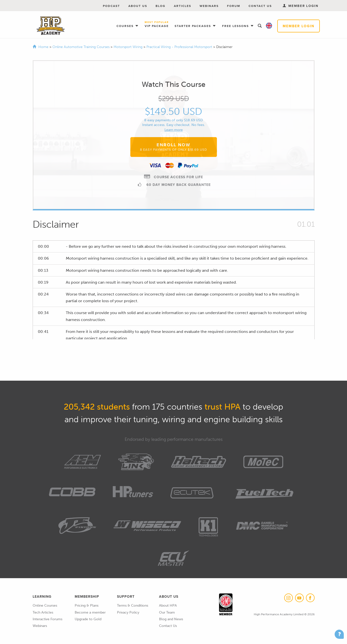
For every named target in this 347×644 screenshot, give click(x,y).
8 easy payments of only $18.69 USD (173, 120)
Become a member (90, 612)
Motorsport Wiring (128, 47)
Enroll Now (173, 147)
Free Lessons (236, 26)
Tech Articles (43, 612)
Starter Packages (193, 26)
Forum (234, 6)
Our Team (167, 612)
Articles (183, 6)
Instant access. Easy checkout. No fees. (174, 125)
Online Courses (45, 606)
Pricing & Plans (87, 606)
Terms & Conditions (133, 606)
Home (43, 47)
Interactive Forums (47, 619)
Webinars (209, 6)
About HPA (168, 606)
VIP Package (157, 25)
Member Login (299, 26)
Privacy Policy (128, 612)
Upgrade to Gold (88, 619)
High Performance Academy (51, 26)
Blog (161, 6)
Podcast (111, 6)
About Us (138, 6)
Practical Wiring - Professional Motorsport (180, 47)
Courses (126, 26)
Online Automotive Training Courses (81, 47)
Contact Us (260, 6)
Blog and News (171, 619)
